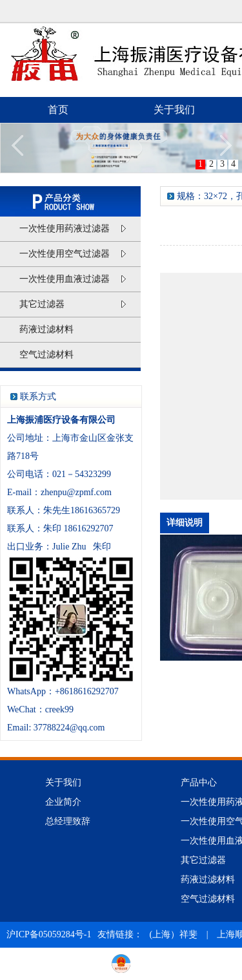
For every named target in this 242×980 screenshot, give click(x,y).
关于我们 (174, 110)
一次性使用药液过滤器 (73, 228)
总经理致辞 (68, 821)
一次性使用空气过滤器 (73, 253)
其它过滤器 (73, 303)
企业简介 (63, 802)
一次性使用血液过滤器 (73, 278)
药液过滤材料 (46, 329)
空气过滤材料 (46, 355)
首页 (58, 110)
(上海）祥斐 (174, 934)
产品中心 (199, 783)
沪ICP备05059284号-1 (49, 934)
